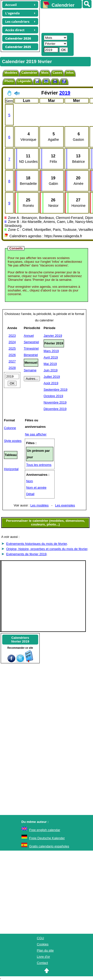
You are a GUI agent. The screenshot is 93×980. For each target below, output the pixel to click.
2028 (12, 368)
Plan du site (45, 950)
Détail (30, 494)
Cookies (43, 944)
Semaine (30, 370)
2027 (12, 361)
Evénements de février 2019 (26, 554)
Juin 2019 (51, 370)
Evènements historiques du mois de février (37, 544)
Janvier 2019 (53, 336)
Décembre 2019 (55, 409)
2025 (12, 348)
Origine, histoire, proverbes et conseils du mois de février (47, 549)
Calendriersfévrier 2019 (20, 640)
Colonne (10, 428)
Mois (45, 73)
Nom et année (36, 488)
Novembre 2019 (55, 402)
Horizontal (11, 469)
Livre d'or (44, 957)
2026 (12, 355)
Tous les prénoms (39, 465)
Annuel (29, 336)
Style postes (13, 441)
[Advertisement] (64, 20)
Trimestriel (31, 348)
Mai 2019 (50, 364)
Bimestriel (31, 355)
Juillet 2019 (52, 377)
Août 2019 (51, 383)
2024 (12, 342)
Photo (9, 81)
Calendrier (29, 73)
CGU (41, 938)
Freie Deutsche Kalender (47, 838)
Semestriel (31, 342)
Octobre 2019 (53, 396)
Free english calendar (45, 830)
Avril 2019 (51, 357)
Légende (24, 81)
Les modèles (39, 505)
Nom (29, 481)
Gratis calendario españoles (49, 846)
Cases (57, 73)
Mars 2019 (51, 351)
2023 (12, 336)
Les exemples (65, 505)
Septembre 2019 (56, 390)
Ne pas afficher (36, 434)
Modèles (11, 73)
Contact (43, 963)
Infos (70, 73)
